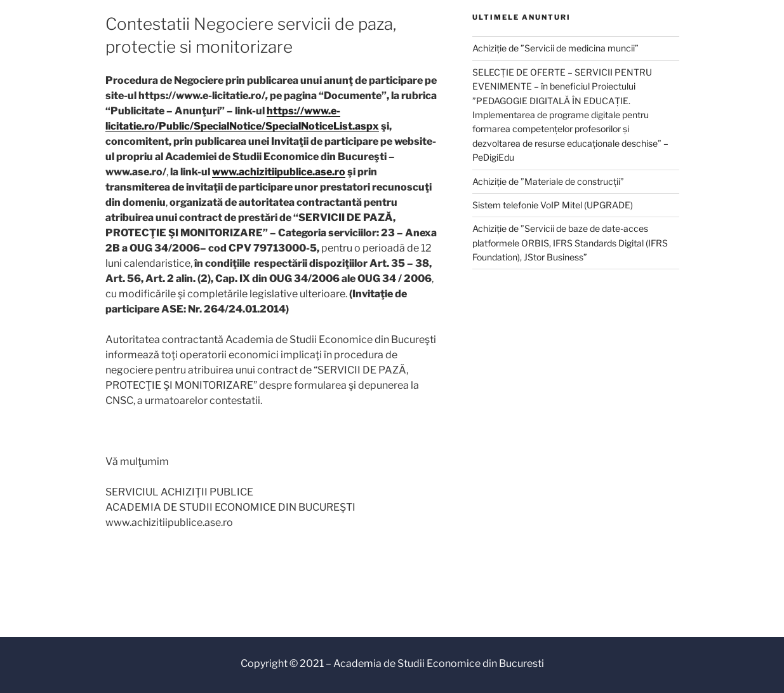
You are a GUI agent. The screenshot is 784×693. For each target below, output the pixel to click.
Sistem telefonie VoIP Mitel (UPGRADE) (553, 205)
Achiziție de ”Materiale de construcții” (548, 181)
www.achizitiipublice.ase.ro (279, 172)
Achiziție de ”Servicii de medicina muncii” (555, 48)
